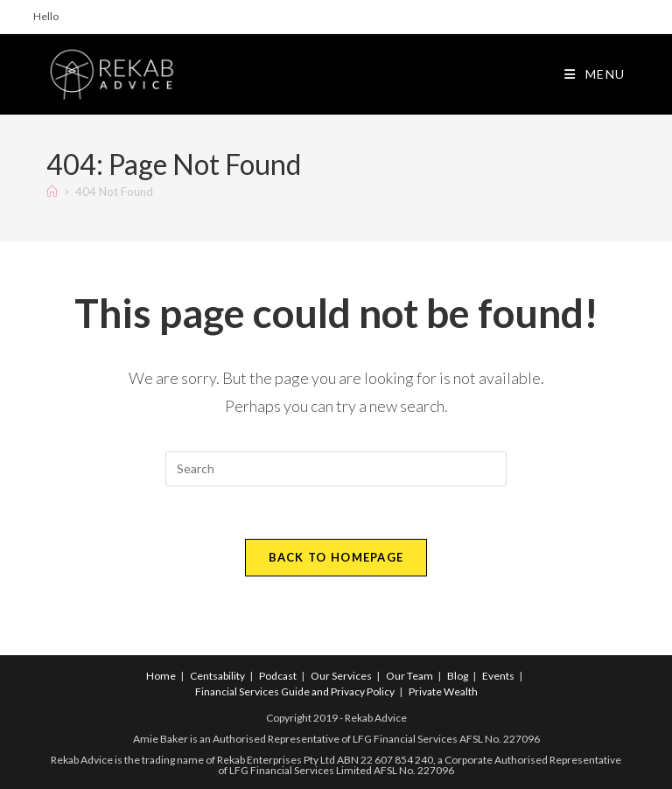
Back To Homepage (336, 557)
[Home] (52, 192)
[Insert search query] (336, 469)
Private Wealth (443, 691)
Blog (458, 676)
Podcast (278, 676)
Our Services (341, 676)
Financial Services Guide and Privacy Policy (295, 691)
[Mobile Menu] (595, 74)
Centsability (217, 676)
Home (161, 676)
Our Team (409, 676)
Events (498, 676)
